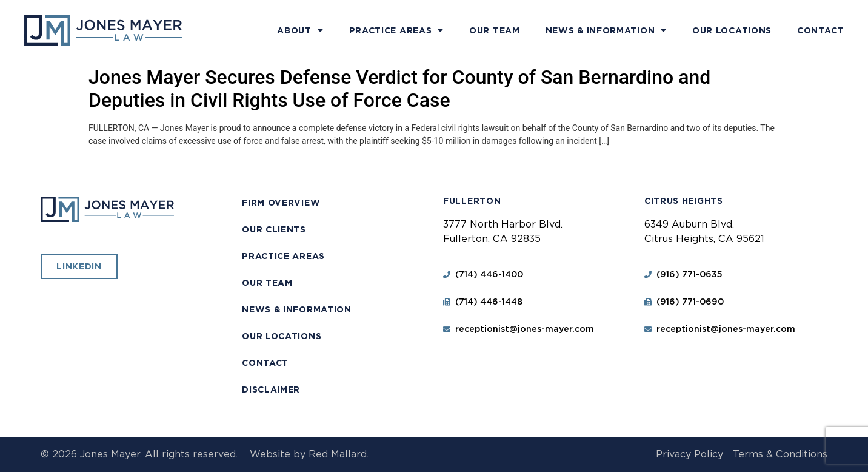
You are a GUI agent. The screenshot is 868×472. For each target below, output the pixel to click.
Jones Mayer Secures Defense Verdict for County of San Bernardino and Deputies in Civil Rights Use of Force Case (399, 89)
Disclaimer (271, 389)
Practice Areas (397, 30)
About (300, 30)
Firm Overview (281, 203)
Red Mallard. (339, 454)
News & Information (606, 30)
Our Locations (732, 30)
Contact (820, 30)
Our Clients (274, 229)
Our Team (495, 30)
